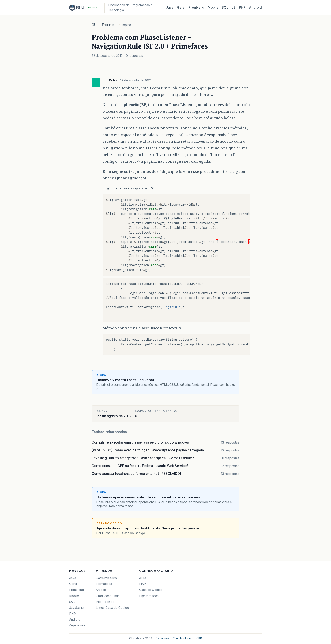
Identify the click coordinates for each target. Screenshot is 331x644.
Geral (181, 7)
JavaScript (77, 608)
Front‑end (197, 7)
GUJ (95, 25)
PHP (242, 7)
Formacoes (104, 584)
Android (255, 7)
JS (234, 7)
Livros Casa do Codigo (112, 608)
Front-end (110, 25)
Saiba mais (163, 638)
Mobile (213, 7)
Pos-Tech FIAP (107, 602)
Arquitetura (77, 625)
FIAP (142, 584)
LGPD (198, 638)
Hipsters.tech (149, 596)
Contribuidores (182, 638)
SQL (225, 7)
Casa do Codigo (151, 590)
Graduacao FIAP (107, 596)
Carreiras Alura (106, 578)
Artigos (101, 590)
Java (170, 7)
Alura (143, 578)
